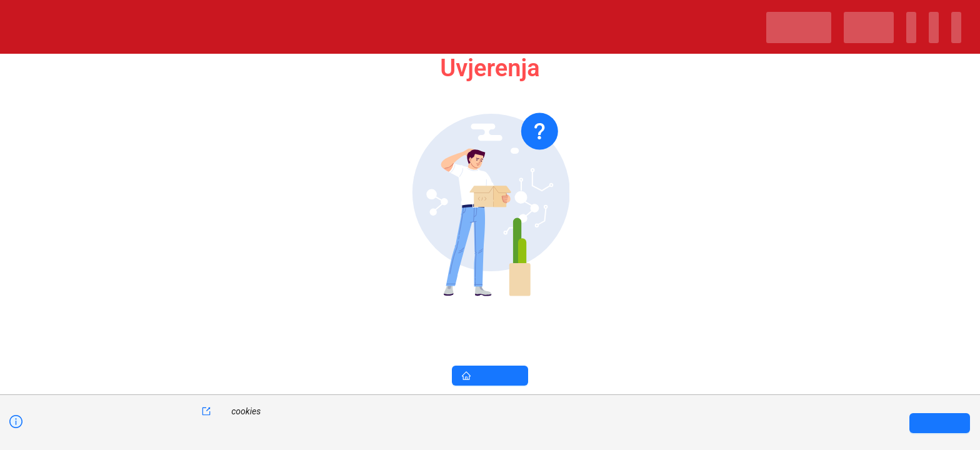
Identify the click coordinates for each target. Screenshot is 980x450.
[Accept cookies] (940, 423)
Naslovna (490, 376)
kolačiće (189, 411)
